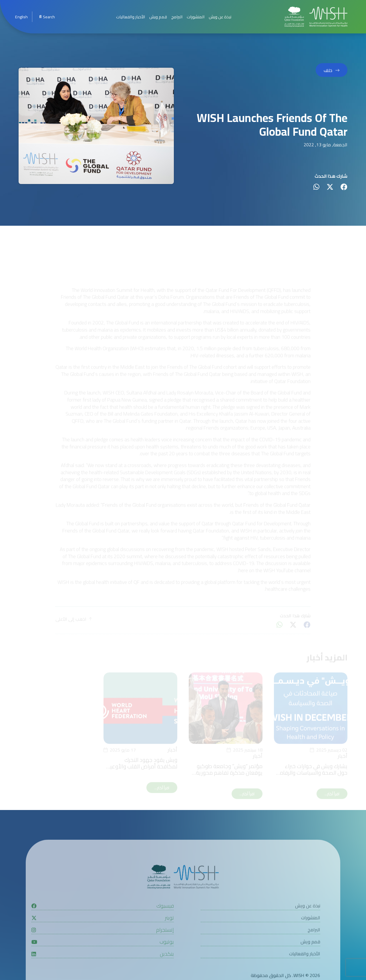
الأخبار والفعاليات (131, 17)
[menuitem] (21, 17)
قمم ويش (158, 17)
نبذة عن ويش (220, 17)
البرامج (177, 17)
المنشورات (196, 17)
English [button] (21, 17)
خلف (328, 71)
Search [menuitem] (47, 17)
